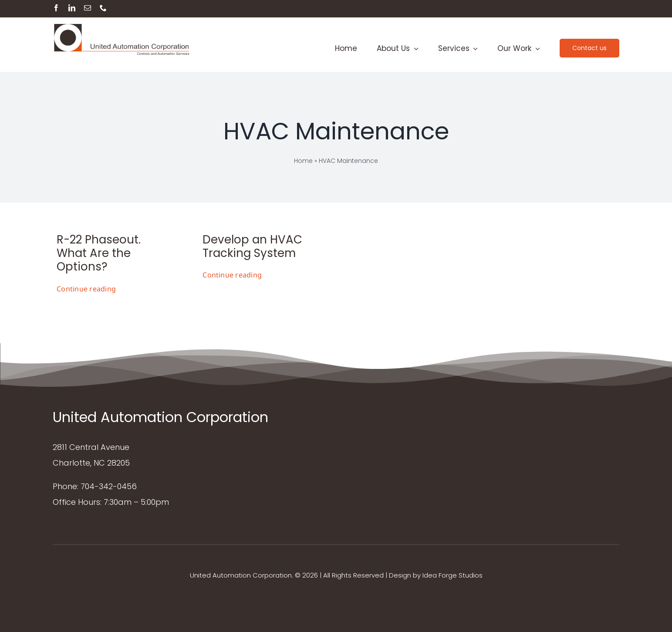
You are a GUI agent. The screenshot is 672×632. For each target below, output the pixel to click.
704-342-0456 (109, 486)
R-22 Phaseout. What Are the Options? (99, 253)
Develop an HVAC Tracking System (252, 246)
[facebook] (56, 8)
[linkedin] (72, 8)
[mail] (88, 8)
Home (303, 161)
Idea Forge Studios (453, 575)
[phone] (103, 8)
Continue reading (86, 289)
